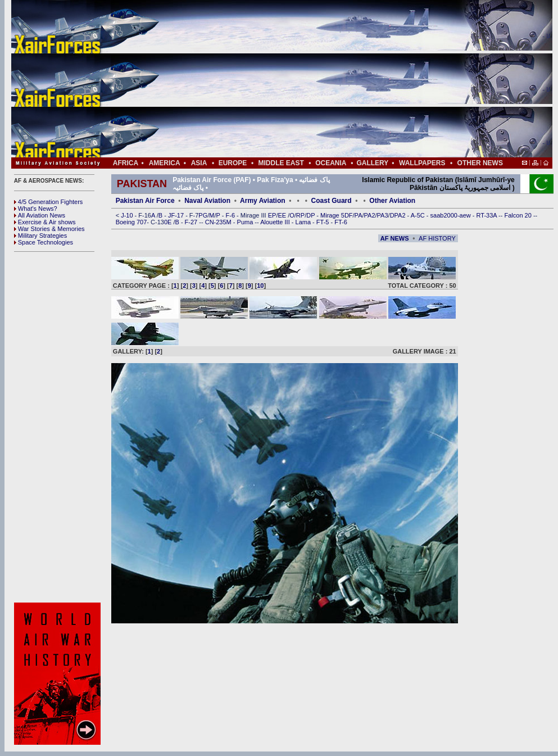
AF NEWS (395, 238)
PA (359, 215)
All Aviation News (40, 215)
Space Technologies (44, 242)
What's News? (36, 209)
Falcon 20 (519, 215)
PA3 (383, 215)
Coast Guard (332, 201)
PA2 (370, 215)
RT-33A (488, 215)
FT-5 (324, 222)
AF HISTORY (437, 238)
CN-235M (219, 222)
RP (300, 215)
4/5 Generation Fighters (49, 202)
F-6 (232, 215)
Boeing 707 (131, 222)
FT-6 (341, 222)
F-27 (192, 222)
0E (169, 222)
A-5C (419, 215)
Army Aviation (262, 201)
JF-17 (177, 215)
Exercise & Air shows (45, 222)
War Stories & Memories (49, 229)
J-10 (128, 215)
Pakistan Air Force (145, 201)
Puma (246, 222)
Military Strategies (40, 236)
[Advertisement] (315, 79)
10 (260, 286)
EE (283, 215)
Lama (304, 222)
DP (311, 215)
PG (203, 215)
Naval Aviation (207, 201)
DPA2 (399, 215)
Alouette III (276, 222)
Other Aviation (392, 201)
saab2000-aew (452, 215)
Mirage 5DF (336, 215)
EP (271, 215)
